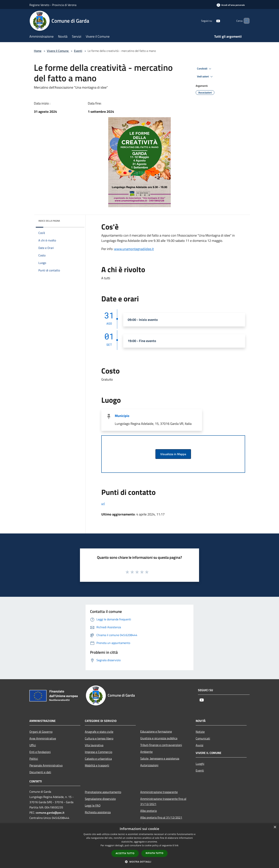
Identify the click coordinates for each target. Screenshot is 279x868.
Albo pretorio (148, 811)
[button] (139, 862)
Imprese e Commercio (98, 752)
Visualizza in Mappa (173, 454)
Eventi (78, 51)
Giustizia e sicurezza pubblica (159, 738)
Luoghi (200, 764)
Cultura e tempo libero (99, 738)
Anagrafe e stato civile (99, 732)
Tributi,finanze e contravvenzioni (161, 745)
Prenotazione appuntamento (103, 792)
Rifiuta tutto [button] (155, 853)
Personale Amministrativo (46, 765)
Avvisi (200, 745)
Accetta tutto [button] (125, 853)
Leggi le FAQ (93, 805)
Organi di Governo (41, 732)
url (103, 503)
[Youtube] (212, 21)
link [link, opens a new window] (176, 845)
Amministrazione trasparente (159, 792)
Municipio (122, 416)
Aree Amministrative (43, 738)
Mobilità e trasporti (97, 765)
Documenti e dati (40, 772)
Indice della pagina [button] (49, 221)
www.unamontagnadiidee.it (134, 249)
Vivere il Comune (58, 51)
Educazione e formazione (156, 731)
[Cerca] (245, 21)
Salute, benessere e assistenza (160, 758)
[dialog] (139, 846)
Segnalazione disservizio (100, 799)
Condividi (205, 69)
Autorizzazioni (149, 765)
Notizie (200, 732)
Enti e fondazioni (40, 752)
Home (38, 51)
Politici (34, 759)
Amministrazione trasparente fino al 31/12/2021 (163, 801)
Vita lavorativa (94, 745)
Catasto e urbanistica (98, 759)
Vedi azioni (205, 77)
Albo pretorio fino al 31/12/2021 (161, 817)
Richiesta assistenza (98, 812)
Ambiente (146, 752)
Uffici (33, 745)
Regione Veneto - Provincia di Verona (53, 5)
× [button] (275, 827)
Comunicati (203, 738)
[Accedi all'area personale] (231, 5)
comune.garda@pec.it (50, 813)
